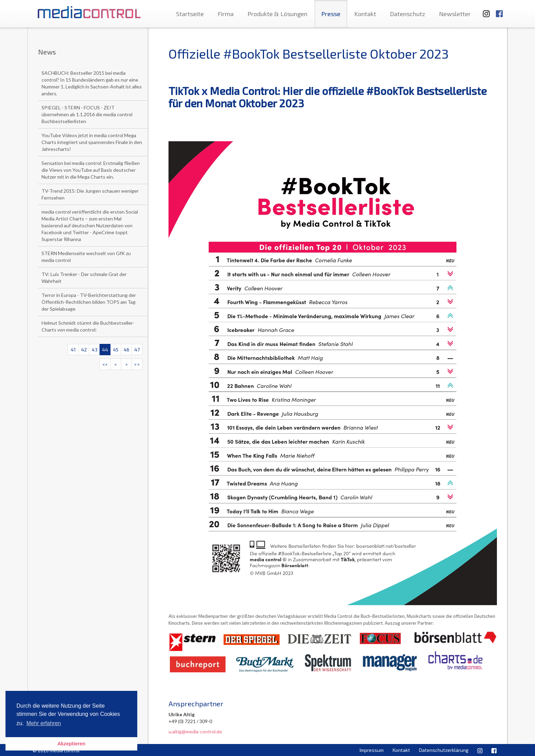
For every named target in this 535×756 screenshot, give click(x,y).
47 (137, 350)
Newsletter (455, 14)
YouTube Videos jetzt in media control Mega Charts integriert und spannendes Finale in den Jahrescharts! (92, 142)
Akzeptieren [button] (71, 744)
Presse (331, 14)
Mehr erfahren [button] (44, 723)
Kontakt (365, 14)
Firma (226, 14)
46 (126, 350)
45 (116, 350)
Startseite (190, 14)
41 (73, 350)
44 (105, 350)
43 (95, 350)
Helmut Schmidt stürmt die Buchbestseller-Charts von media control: (88, 326)
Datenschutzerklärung (444, 750)
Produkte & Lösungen (277, 14)
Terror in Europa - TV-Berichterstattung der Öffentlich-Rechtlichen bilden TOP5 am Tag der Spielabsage (89, 302)
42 (84, 350)
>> (137, 364)
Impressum (372, 750)
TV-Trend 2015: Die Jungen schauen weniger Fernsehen (90, 194)
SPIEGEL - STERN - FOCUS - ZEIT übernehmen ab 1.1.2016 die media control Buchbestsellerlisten (87, 114)
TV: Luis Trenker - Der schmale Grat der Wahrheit (84, 278)
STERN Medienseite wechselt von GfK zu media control (86, 257)
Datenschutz (408, 14)
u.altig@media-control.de (195, 731)
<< (105, 364)
